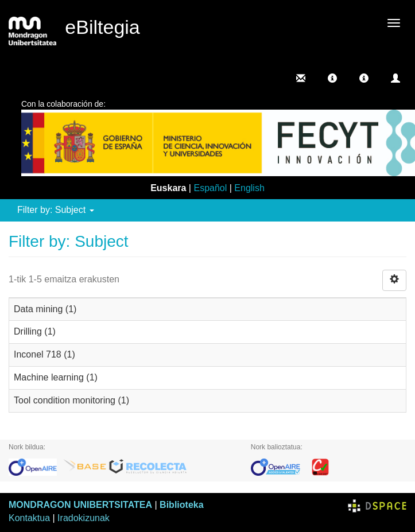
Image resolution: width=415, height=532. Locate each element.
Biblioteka (181, 505)
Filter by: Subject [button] (56, 210)
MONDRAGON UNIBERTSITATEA (80, 505)
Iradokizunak (84, 518)
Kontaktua (29, 518)
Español (210, 188)
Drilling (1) (35, 331)
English (249, 188)
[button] (332, 78)
